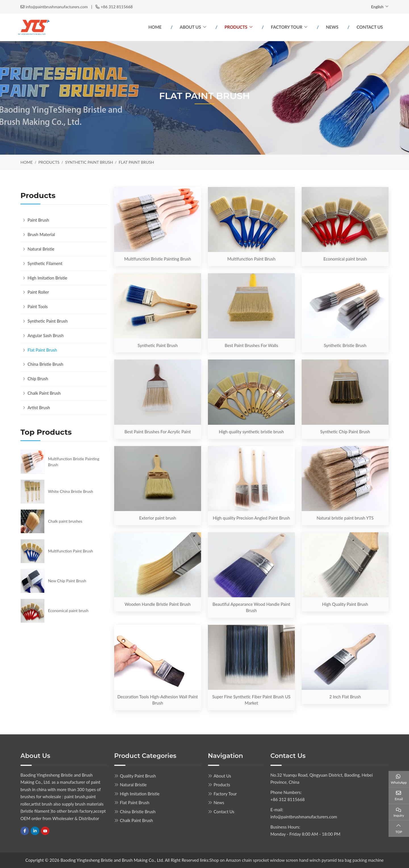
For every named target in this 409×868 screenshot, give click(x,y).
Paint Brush (38, 220)
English (377, 7)
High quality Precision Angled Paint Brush (251, 518)
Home (155, 27)
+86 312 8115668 (117, 7)
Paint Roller (38, 292)
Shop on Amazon (225, 860)
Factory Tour (287, 27)
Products (236, 27)
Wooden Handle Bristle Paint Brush (158, 604)
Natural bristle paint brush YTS (345, 518)
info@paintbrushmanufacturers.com (57, 7)
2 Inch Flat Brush (345, 697)
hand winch (310, 860)
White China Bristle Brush (71, 491)
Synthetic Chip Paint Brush (345, 432)
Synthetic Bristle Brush (345, 345)
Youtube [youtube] (45, 831)
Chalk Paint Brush (44, 393)
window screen (284, 860)
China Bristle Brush (45, 364)
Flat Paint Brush (42, 350)
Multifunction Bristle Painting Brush (157, 259)
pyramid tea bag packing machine (352, 860)
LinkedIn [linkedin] (35, 831)
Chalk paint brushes (65, 521)
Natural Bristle (41, 249)
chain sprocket (255, 860)
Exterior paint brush (158, 518)
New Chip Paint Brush (67, 581)
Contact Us (370, 27)
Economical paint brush (345, 259)
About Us (190, 27)
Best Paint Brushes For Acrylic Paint (158, 432)
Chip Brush (38, 379)
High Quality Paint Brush (345, 604)
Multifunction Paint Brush (251, 259)
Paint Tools (38, 306)
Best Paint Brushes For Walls (251, 345)
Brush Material (41, 234)
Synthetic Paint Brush (157, 345)
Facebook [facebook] (25, 831)
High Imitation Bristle (47, 278)
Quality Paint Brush (138, 776)
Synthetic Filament (45, 263)
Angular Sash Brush (46, 335)
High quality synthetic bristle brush (252, 432)
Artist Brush (39, 407)
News (332, 27)
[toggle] (102, 235)
